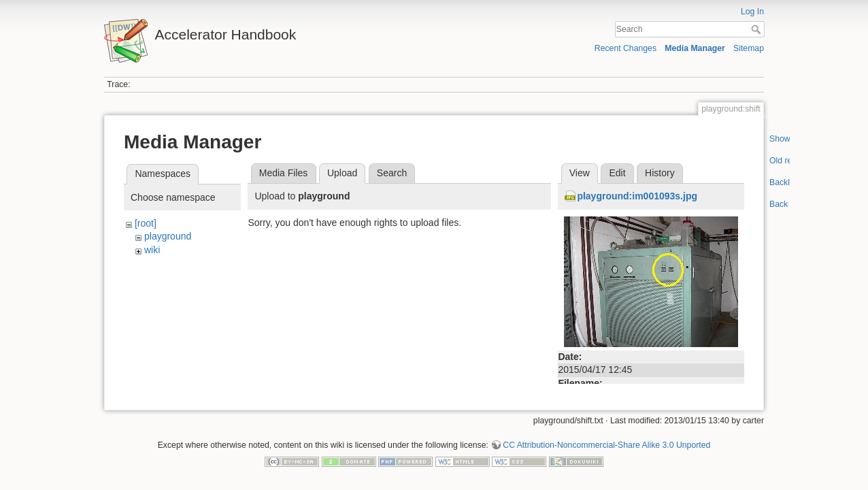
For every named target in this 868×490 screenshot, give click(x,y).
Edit (617, 173)
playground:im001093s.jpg (637, 196)
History (660, 173)
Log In (752, 12)
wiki (152, 250)
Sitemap (749, 48)
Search (757, 29)
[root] (146, 223)
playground (168, 236)
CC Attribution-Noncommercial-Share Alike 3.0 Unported (606, 445)
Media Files (284, 173)
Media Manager (695, 48)
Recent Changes (625, 48)
